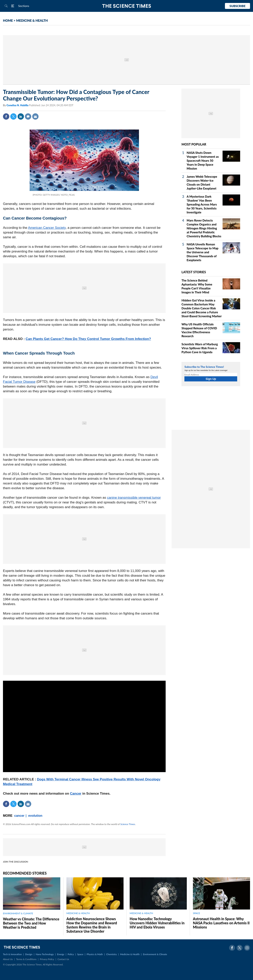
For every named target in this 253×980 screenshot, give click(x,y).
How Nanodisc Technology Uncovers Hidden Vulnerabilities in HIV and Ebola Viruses (157, 923)
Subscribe (237, 6)
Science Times (128, 824)
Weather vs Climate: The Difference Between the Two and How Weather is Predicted (31, 923)
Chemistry (111, 954)
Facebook (6, 116)
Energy (61, 954)
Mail (35, 116)
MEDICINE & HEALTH (32, 20)
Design (29, 954)
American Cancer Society (47, 228)
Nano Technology (45, 954)
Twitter (13, 116)
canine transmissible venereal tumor (134, 498)
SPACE (196, 913)
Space (80, 954)
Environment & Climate (155, 954)
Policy (71, 954)
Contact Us (63, 959)
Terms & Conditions (26, 959)
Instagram (247, 948)
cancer (19, 816)
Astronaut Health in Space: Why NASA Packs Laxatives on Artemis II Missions (221, 923)
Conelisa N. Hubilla (18, 105)
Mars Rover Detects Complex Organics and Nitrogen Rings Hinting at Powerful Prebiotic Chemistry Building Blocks (204, 228)
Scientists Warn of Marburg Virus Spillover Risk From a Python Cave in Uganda (200, 348)
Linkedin (21, 116)
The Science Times (127, 6)
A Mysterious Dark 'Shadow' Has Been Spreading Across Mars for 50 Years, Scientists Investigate (202, 204)
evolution (35, 816)
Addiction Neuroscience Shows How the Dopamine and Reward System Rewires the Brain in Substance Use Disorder (92, 925)
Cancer (76, 794)
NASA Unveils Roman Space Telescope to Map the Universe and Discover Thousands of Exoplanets (202, 252)
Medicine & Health (130, 954)
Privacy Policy (47, 959)
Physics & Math (95, 954)
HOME (8, 20)
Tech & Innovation (12, 954)
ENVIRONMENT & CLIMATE (18, 913)
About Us (8, 959)
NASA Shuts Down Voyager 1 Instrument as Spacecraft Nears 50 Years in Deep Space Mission (203, 161)
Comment (28, 116)
